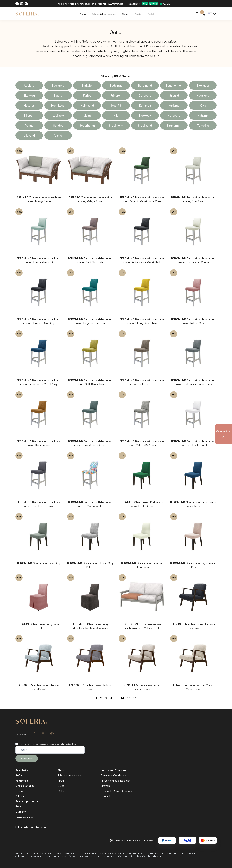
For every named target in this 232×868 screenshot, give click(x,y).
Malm (87, 115)
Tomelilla (203, 125)
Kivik (203, 105)
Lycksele (58, 115)
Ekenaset (203, 85)
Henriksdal (58, 105)
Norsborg (174, 115)
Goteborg (145, 95)
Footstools (22, 781)
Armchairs (22, 770)
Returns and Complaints (114, 770)
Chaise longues (25, 786)
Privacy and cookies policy (116, 781)
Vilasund (29, 135)
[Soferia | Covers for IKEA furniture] (27, 14)
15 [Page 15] (129, 698)
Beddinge (116, 85)
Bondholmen (174, 85)
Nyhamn (203, 115)
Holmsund (87, 105)
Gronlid (174, 95)
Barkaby (87, 85)
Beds (19, 806)
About (125, 14)
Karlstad (174, 105)
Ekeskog (29, 95)
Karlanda (145, 105)
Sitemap (105, 786)
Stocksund (145, 125)
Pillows (20, 796)
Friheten (116, 95)
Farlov (87, 95)
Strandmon (174, 125)
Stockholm (116, 125)
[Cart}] (204, 14)
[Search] (197, 14)
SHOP (147, 46)
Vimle (58, 135)
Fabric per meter (24, 817)
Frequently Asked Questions (117, 791)
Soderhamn (87, 125)
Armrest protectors (28, 801)
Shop (83, 14)
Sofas (19, 775)
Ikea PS (116, 105)
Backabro (58, 85)
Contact (105, 796)
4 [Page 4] (111, 698)
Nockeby (145, 115)
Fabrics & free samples (104, 14)
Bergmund (145, 85)
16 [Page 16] (135, 698)
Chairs (19, 791)
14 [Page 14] (122, 698)
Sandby (58, 125)
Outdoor (21, 812)
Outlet (151, 14)
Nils (116, 115)
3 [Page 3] (106, 698)
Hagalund (203, 95)
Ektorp (58, 95)
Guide (138, 14)
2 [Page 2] (101, 698)
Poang (29, 125)
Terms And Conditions (113, 775)
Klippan (29, 115)
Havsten (29, 105)
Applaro (29, 85)
